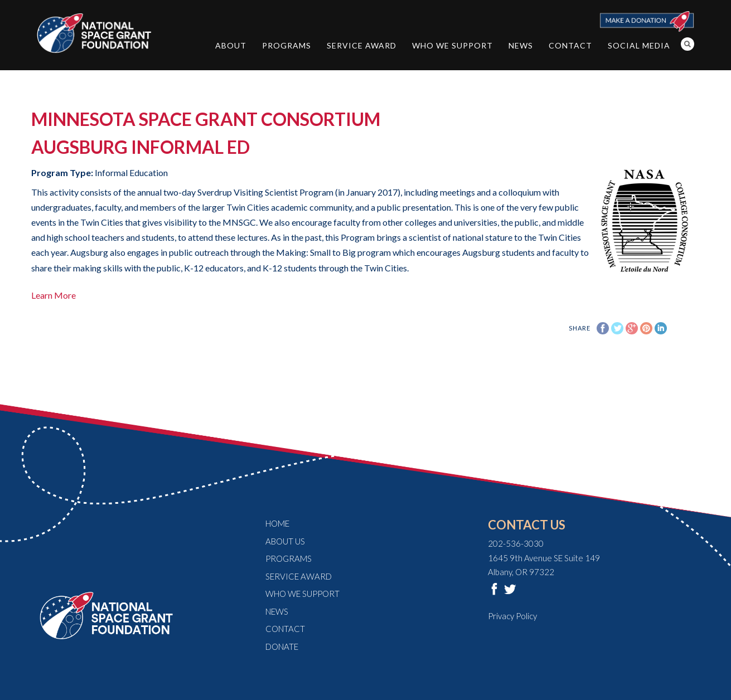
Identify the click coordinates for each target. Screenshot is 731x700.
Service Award (362, 45)
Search (688, 44)
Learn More (54, 295)
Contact (570, 45)
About (231, 45)
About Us (285, 541)
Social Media (639, 45)
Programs (287, 45)
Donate (282, 646)
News (521, 45)
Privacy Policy (512, 616)
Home (277, 523)
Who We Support (452, 45)
